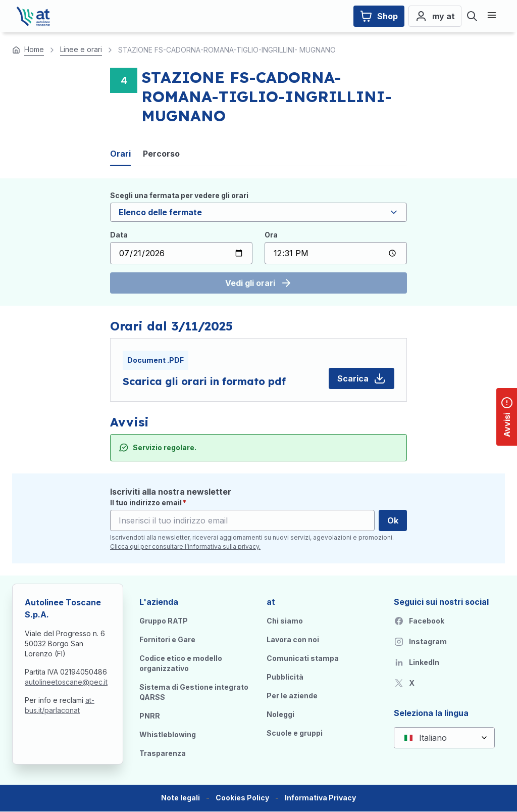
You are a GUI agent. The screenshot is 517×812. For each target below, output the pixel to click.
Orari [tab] (120, 154)
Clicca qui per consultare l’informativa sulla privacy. (185, 546)
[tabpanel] (258, 242)
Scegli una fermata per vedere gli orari (179, 195)
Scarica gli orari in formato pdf (204, 381)
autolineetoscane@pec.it (66, 682)
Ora (271, 235)
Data (119, 235)
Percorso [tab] (161, 154)
